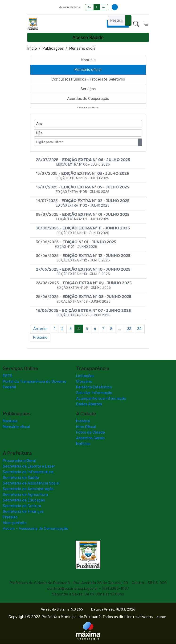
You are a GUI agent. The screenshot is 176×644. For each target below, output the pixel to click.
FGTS (8, 376)
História (83, 421)
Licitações (85, 376)
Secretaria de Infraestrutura (28, 472)
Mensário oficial (16, 427)
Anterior (41, 329)
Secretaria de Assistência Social (31, 483)
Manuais (10, 421)
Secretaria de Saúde (21, 478)
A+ (89, 7)
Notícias (83, 444)
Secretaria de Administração (28, 489)
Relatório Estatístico (94, 387)
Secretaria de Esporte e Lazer (29, 466)
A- (104, 7)
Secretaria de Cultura (22, 506)
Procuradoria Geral (19, 461)
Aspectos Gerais (90, 438)
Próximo (40, 337)
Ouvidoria (118, 24)
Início (32, 48)
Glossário (84, 381)
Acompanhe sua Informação (101, 398)
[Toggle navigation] (146, 24)
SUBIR (161, 617)
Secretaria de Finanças (23, 512)
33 (129, 329)
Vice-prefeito (15, 523)
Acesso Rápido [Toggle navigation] (88, 37)
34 (139, 329)
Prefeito (10, 517)
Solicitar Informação (94, 393)
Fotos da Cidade (90, 432)
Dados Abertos (89, 404)
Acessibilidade (70, 7)
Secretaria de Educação (24, 500)
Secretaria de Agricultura (25, 495)
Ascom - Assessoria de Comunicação (35, 528)
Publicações (53, 48)
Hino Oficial (86, 427)
